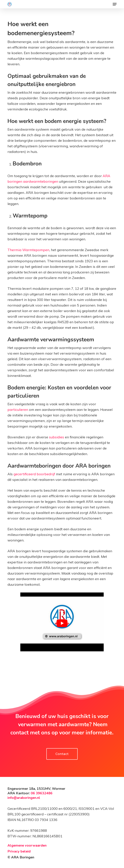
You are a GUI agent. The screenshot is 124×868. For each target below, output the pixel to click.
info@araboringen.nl (24, 798)
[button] (115, 4)
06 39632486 (41, 793)
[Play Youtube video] (62, 623)
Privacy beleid (19, 851)
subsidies (57, 437)
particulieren (18, 410)
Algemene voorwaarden (27, 845)
